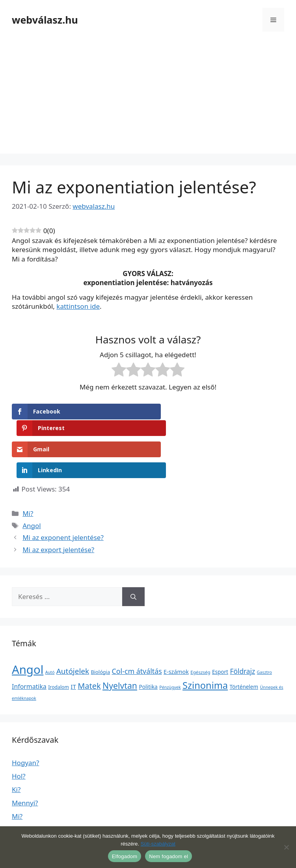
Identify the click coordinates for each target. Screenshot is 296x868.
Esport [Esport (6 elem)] (220, 634)
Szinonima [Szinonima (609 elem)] (205, 647)
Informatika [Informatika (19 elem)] (29, 649)
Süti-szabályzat (158, 844)
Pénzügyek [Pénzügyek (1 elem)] (170, 649)
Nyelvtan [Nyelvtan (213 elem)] (120, 648)
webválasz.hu (45, 20)
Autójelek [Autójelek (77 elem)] (73, 633)
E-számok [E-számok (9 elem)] (176, 634)
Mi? (28, 476)
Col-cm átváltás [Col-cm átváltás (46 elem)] (137, 633)
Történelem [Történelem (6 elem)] (244, 649)
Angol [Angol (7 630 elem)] (28, 632)
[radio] (119, 371)
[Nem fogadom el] (286, 847)
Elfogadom (125, 856)
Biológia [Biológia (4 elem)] (101, 634)
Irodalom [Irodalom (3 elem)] (59, 649)
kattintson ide (78, 306)
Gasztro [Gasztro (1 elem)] (264, 634)
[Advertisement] (148, 98)
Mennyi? (25, 765)
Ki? (16, 752)
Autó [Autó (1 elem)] (50, 634)
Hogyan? (25, 725)
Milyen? (24, 819)
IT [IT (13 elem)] (73, 649)
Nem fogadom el (168, 856)
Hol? (19, 738)
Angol (32, 488)
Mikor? (22, 805)
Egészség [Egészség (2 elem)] (200, 634)
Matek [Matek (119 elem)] (89, 648)
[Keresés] (133, 559)
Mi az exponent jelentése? (63, 500)
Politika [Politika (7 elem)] (148, 649)
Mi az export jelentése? (58, 512)
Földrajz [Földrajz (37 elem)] (242, 633)
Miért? (22, 792)
